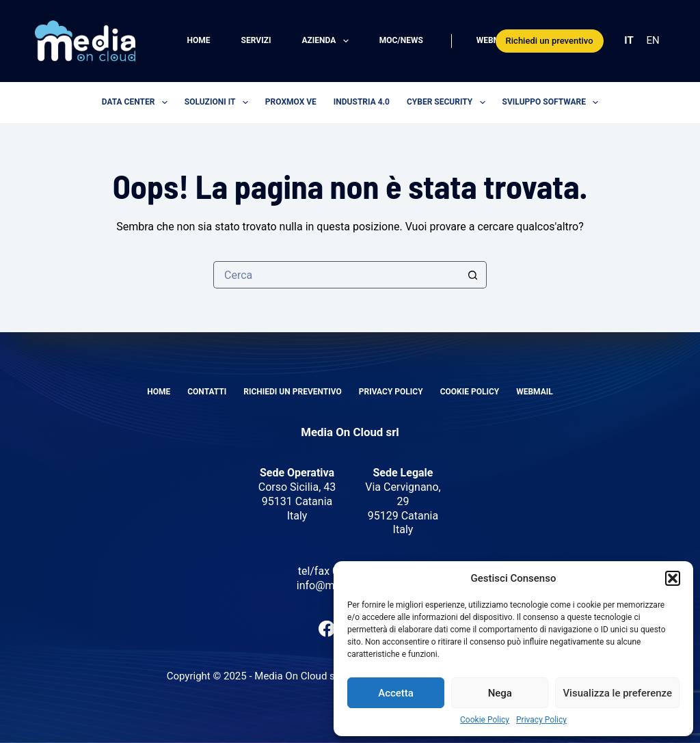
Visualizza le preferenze (617, 693)
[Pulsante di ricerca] (473, 275)
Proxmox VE (291, 102)
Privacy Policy (541, 720)
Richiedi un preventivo (550, 41)
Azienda (327, 41)
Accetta (396, 693)
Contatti (207, 392)
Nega (500, 693)
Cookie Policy (485, 720)
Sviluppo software (553, 103)
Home (199, 40)
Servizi (256, 40)
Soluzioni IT (219, 103)
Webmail (495, 40)
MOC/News (401, 40)
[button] (673, 578)
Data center (137, 103)
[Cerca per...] (336, 275)
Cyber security (449, 103)
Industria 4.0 (362, 102)
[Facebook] (327, 629)
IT (629, 40)
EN (653, 40)
